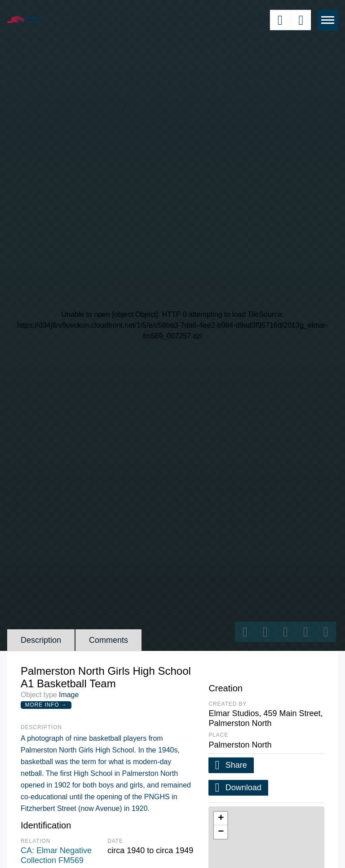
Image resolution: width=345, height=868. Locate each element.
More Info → (46, 705)
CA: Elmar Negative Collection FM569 (56, 855)
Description (41, 640)
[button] (221, 819)
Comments (108, 640)
